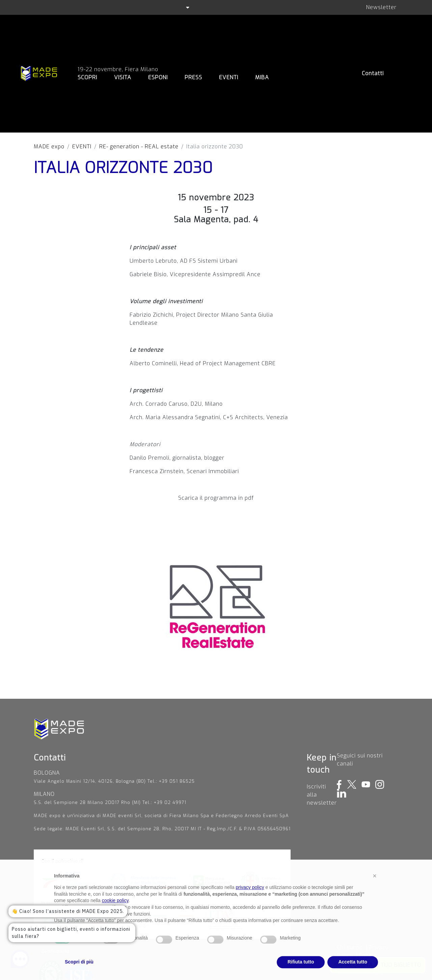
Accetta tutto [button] (353, 973)
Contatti (373, 73)
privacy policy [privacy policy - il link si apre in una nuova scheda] (250, 898)
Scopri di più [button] (79, 973)
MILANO (44, 794)
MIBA (262, 77)
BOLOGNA (47, 773)
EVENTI (229, 77)
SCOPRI (87, 77)
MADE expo (49, 147)
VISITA (123, 77)
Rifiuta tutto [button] (301, 973)
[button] (375, 887)
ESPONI (158, 77)
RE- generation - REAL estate (139, 147)
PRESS (193, 77)
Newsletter (381, 7)
